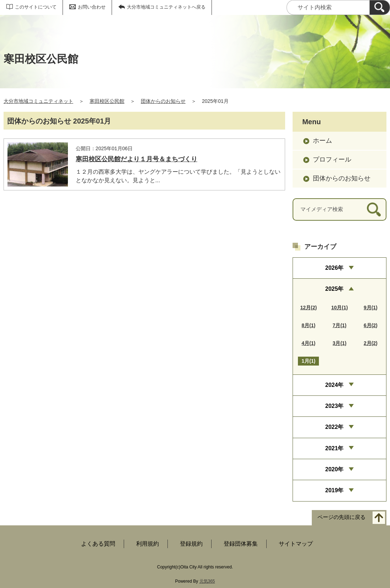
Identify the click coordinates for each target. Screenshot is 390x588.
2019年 (335, 490)
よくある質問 (98, 544)
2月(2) (371, 343)
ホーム (322, 141)
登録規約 (191, 544)
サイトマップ (296, 544)
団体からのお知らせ (163, 101)
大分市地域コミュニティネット (38, 101)
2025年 (335, 289)
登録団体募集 (241, 544)
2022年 (335, 427)
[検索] (380, 7)
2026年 (335, 268)
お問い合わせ (92, 7)
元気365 (207, 581)
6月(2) (371, 325)
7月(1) (340, 325)
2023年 (335, 406)
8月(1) (308, 325)
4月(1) (308, 343)
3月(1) (340, 343)
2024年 (335, 385)
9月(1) (371, 308)
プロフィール (332, 159)
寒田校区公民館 (107, 101)
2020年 (335, 469)
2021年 (335, 448)
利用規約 (148, 544)
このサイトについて (36, 7)
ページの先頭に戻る (341, 517)
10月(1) (340, 308)
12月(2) (308, 308)
